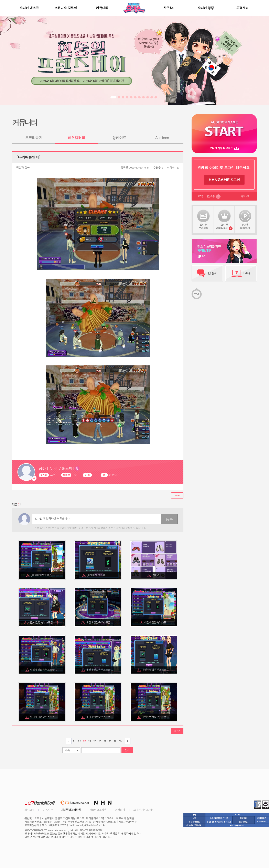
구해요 (156, 575)
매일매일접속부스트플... (44, 622)
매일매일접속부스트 (156, 622)
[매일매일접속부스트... (44, 575)
